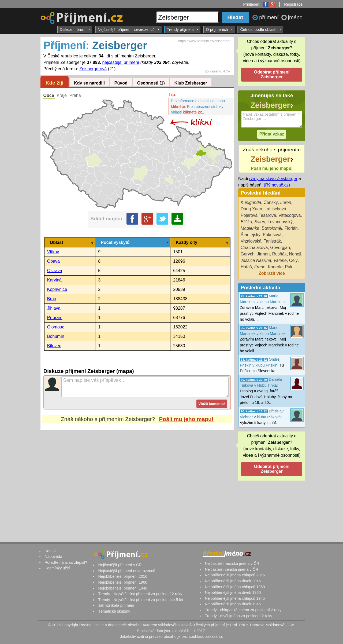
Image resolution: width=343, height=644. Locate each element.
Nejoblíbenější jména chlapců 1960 (235, 587)
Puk (289, 267)
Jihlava (54, 308)
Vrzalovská (251, 241)
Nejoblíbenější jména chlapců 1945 (235, 598)
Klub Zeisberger (191, 83)
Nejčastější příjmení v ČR (120, 565)
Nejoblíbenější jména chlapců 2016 (235, 575)
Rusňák (279, 254)
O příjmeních (219, 29)
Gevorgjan (280, 248)
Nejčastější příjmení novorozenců (128, 29)
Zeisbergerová (93, 69)
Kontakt (51, 551)
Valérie (280, 260)
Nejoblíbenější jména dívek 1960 (233, 592)
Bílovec (54, 346)
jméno (295, 17)
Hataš (246, 267)
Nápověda (53, 557)
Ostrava (55, 271)
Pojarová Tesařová (258, 215)
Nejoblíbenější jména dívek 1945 (233, 604)
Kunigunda (251, 202)
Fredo (260, 267)
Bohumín (56, 336)
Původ (121, 83)
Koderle (275, 267)
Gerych (248, 254)
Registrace (293, 4)
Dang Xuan (251, 209)
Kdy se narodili (89, 83)
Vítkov (53, 252)
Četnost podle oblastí (261, 29)
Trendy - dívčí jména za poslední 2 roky (238, 616)
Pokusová (272, 235)
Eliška (246, 222)
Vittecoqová (290, 215)
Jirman (263, 254)
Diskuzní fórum (75, 29)
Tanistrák (272, 241)
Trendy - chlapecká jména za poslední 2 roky (243, 610)
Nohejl (295, 254)
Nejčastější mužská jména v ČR (232, 563)
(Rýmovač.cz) (277, 185)
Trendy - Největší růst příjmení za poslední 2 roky (140, 594)
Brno (52, 299)
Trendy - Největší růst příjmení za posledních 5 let (141, 600)
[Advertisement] (137, 481)
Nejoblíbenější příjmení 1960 (123, 582)
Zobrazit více (272, 273)
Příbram (55, 318)
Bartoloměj (272, 228)
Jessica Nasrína (256, 260)
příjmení (270, 17)
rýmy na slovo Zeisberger (273, 179)
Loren (286, 202)
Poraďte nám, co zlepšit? (66, 562)
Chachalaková (254, 248)
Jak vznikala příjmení (116, 605)
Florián (291, 228)
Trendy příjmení (183, 29)
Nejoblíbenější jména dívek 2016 (233, 581)
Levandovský (280, 222)
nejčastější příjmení (121, 62)
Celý (293, 260)
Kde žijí (55, 83)
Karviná (54, 280)
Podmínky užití (57, 568)
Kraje (62, 95)
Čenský (271, 202)
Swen (260, 222)
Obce (49, 95)
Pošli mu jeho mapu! (186, 419)
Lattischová (275, 209)
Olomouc (56, 327)
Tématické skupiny (114, 611)
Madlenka (250, 228)
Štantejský (251, 235)
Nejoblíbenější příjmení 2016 (123, 576)
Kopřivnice (57, 289)
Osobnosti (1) (151, 83)
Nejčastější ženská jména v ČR (231, 569)
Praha (75, 95)
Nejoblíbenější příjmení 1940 (123, 588)
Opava (53, 261)
